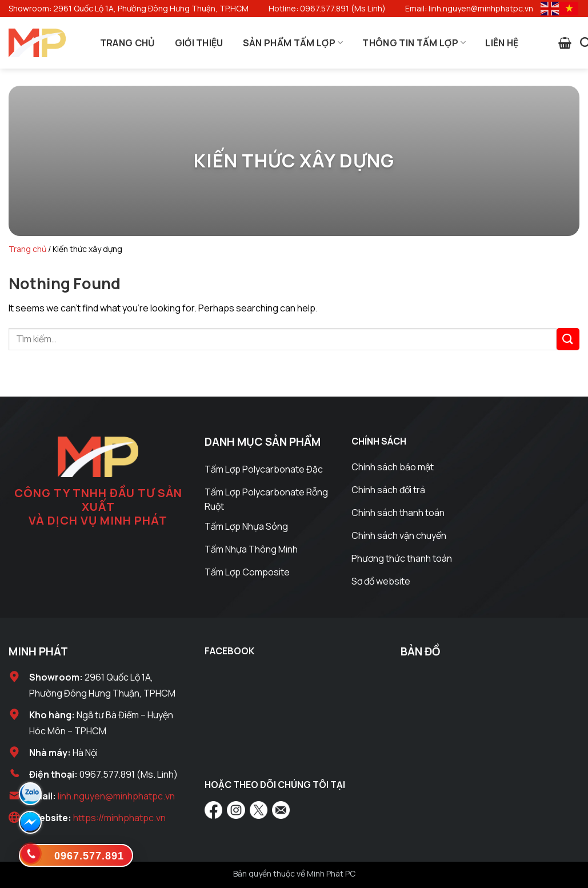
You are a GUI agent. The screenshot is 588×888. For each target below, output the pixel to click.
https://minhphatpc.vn (119, 818)
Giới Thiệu (199, 43)
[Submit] (568, 339)
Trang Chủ (128, 43)
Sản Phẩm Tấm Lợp (293, 43)
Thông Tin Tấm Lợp (414, 43)
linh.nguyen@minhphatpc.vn (116, 796)
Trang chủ (27, 249)
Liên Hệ (502, 43)
